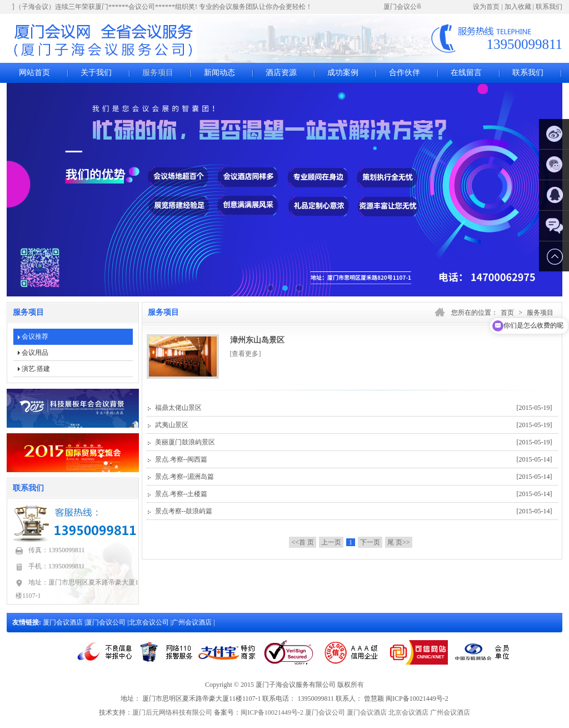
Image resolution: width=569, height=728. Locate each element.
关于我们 (96, 73)
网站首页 (34, 73)
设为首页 (486, 7)
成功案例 (343, 73)
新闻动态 (219, 73)
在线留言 (466, 73)
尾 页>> (399, 542)
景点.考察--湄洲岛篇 (354, 477)
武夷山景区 (354, 425)
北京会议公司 (150, 622)
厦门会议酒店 (64, 622)
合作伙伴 (405, 73)
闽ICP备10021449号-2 (272, 712)
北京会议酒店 (408, 712)
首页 (507, 313)
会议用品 (35, 353)
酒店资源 (281, 73)
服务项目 (158, 73)
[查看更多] (246, 354)
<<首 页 (303, 542)
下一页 (370, 542)
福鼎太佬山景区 (354, 408)
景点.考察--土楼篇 (354, 494)
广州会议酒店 (193, 622)
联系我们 (549, 7)
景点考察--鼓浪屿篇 (354, 511)
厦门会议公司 (106, 622)
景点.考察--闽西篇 (354, 459)
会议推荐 (35, 336)
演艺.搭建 (36, 369)
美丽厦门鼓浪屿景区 (354, 442)
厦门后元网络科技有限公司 (172, 712)
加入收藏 (518, 7)
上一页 (331, 542)
